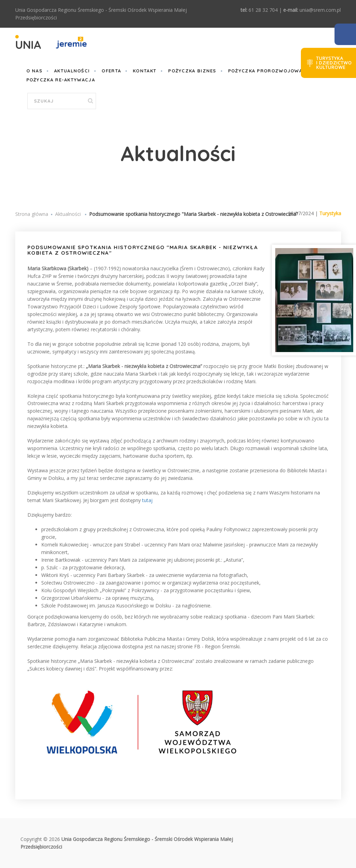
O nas (34, 71)
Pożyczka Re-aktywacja (61, 80)
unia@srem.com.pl (320, 10)
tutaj (147, 500)
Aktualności (72, 71)
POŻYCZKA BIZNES (192, 71)
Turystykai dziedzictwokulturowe (334, 63)
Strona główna (32, 214)
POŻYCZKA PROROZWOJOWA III (269, 71)
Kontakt (145, 71)
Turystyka (330, 213)
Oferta (111, 71)
